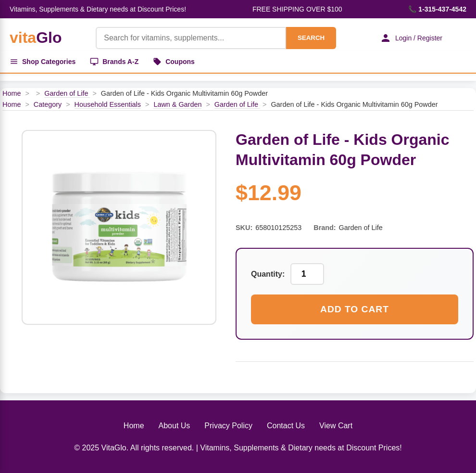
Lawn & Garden (177, 104)
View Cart (336, 426)
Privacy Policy (228, 426)
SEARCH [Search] (311, 38)
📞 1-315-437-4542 (437, 9)
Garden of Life (67, 93)
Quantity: (268, 274)
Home (12, 93)
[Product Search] (191, 38)
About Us (175, 426)
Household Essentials (108, 104)
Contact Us (286, 426)
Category (48, 104)
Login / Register (411, 38)
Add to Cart (355, 309)
